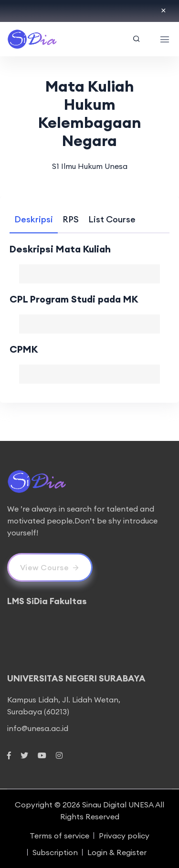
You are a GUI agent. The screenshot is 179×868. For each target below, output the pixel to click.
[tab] (34, 219)
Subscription (55, 852)
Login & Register (117, 852)
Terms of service (59, 836)
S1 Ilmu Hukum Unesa (90, 166)
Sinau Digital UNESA (118, 805)
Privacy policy (124, 836)
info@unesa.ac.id (38, 728)
